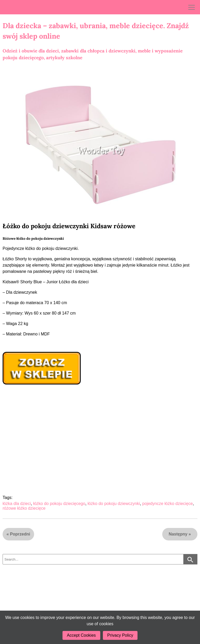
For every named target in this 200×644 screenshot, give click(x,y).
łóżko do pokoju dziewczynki (114, 504)
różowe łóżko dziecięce (24, 508)
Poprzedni (20, 534)
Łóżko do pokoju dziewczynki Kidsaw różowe (69, 226)
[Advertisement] (97, 425)
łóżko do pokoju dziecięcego (59, 504)
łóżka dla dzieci (17, 504)
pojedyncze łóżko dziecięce (167, 504)
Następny (178, 534)
